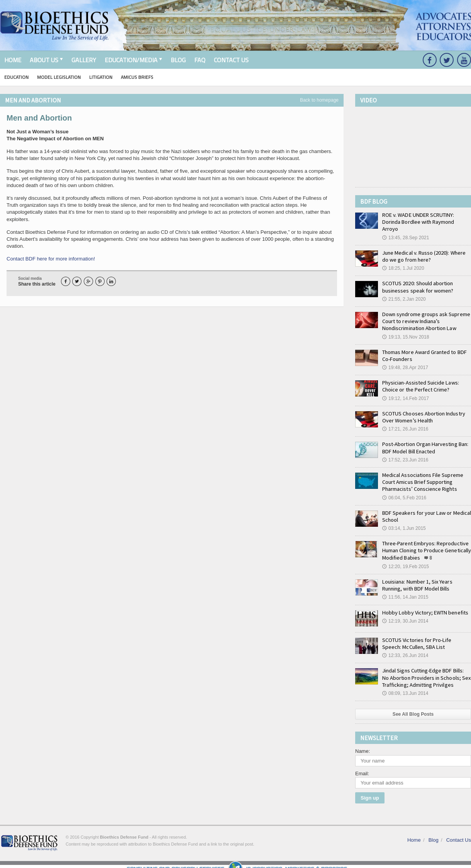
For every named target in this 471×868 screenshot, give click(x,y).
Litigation (101, 77)
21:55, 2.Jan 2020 (404, 292)
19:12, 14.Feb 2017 (405, 391)
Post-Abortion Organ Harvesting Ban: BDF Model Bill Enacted (425, 441)
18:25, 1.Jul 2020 (403, 261)
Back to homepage (319, 100)
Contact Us (231, 60)
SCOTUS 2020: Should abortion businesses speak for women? (418, 280)
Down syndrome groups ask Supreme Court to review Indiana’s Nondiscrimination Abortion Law (426, 314)
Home (13, 60)
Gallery (84, 60)
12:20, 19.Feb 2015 (405, 560)
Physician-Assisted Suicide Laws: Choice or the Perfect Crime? (420, 379)
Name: (363, 744)
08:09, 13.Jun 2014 (405, 686)
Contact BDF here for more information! (51, 259)
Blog (178, 60)
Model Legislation (59, 77)
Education (16, 77)
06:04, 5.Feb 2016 (404, 490)
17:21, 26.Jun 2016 (405, 422)
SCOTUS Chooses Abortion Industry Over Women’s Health (423, 410)
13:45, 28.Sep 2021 (406, 230)
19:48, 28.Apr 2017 (405, 361)
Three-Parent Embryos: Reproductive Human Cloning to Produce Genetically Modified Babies (426, 543)
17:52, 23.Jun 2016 (405, 453)
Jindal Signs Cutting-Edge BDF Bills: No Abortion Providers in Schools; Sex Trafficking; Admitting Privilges (426, 671)
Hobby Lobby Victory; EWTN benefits (424, 605)
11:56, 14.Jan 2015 (405, 590)
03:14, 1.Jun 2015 (404, 521)
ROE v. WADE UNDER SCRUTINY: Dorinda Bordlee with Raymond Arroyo (426, 218)
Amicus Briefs (137, 77)
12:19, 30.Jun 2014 (405, 614)
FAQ (200, 60)
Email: (362, 766)
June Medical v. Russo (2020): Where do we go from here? (424, 249)
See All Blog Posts (413, 707)
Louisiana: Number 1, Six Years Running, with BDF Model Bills (417, 578)
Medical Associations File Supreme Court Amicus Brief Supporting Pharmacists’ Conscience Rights (422, 475)
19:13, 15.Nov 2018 (406, 330)
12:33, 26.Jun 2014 (405, 648)
